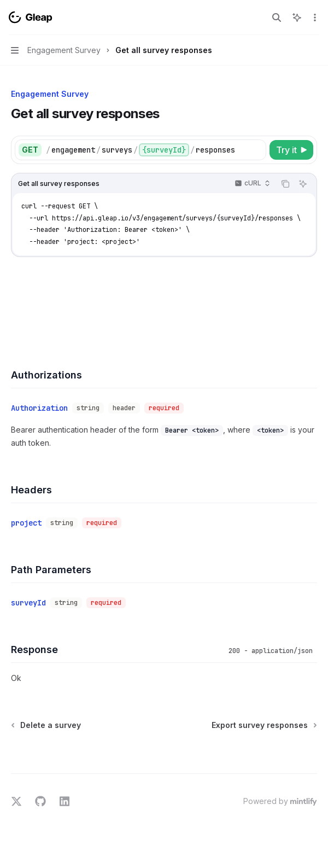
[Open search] (277, 18)
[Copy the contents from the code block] (285, 184)
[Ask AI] (303, 184)
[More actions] (314, 18)
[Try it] (291, 150)
